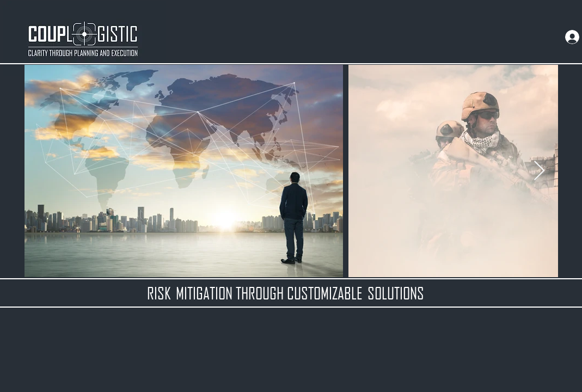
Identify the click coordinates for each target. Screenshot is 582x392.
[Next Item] (539, 171)
